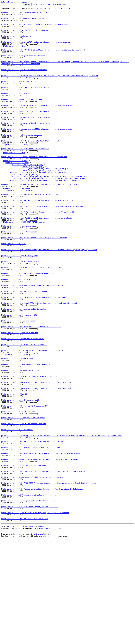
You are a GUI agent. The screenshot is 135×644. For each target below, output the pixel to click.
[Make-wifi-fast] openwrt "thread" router (22, 119)
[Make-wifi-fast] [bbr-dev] (17, 225)
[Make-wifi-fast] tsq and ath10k (17, 430)
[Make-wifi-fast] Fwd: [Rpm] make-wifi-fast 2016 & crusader (31, 169)
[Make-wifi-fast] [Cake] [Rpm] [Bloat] (47, 202)
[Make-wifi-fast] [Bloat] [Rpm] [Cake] (41, 204)
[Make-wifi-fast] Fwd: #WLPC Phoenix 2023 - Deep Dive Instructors (34, 285)
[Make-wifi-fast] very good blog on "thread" (23, 66)
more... (69, 9)
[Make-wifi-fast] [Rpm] (15, 55)
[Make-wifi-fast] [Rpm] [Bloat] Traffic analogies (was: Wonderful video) (50, 214)
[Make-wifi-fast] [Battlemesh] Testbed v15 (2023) (26, 14)
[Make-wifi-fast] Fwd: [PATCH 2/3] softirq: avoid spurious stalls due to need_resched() (45, 59)
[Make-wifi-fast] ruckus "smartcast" (19, 278)
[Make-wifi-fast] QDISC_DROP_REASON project (25, 266)
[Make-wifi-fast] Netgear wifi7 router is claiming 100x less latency (36, 50)
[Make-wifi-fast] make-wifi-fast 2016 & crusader (25, 178)
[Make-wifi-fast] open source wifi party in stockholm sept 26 (32, 342)
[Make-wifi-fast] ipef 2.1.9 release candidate (24, 83)
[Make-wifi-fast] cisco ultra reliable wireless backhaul (29, 451)
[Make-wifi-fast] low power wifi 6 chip (21, 444)
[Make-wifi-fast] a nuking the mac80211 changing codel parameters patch (37, 154)
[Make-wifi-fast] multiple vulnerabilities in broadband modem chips (35, 28)
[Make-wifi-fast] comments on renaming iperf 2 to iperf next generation (37, 458)
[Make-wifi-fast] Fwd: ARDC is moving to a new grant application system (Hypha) (41, 544)
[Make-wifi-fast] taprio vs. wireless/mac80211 (24, 413)
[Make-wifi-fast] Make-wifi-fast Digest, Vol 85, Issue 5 (29, 608)
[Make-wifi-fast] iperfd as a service (20, 399)
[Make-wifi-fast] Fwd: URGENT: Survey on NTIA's (25, 622)
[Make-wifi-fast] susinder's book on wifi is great (26, 140)
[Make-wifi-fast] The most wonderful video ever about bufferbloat (34, 188)
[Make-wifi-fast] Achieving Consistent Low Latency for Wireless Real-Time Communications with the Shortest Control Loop (62, 522)
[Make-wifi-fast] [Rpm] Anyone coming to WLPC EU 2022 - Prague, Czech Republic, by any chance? (49, 299)
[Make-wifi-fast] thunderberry (16, 43)
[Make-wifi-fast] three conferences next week (24, 558)
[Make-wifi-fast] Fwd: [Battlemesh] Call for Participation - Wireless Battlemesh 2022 (44, 565)
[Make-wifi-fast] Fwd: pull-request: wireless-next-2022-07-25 (32, 529)
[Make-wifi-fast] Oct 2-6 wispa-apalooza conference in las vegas (33, 356)
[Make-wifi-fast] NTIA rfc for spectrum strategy (25, 36)
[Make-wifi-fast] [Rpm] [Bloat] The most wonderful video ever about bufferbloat (51, 211)
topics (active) (53, 633)
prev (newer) (29, 630)
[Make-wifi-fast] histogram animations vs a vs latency (28, 147)
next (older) (13, 630)
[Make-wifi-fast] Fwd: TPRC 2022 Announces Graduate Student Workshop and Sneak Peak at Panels (48, 579)
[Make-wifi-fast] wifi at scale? (17, 515)
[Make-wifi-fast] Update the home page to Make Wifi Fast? (30, 133)
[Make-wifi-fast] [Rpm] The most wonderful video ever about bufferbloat (45, 216)
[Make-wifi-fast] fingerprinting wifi (20, 306)
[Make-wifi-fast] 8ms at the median (19, 385)
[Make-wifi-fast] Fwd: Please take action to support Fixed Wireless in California (42, 586)
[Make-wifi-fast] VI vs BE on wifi (18, 494)
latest (41, 630)
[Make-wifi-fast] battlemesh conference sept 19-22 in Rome (30, 536)
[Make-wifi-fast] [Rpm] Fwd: (19, 173)
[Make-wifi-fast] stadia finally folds (20, 313)
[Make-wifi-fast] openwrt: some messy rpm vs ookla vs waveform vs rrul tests (40, 551)
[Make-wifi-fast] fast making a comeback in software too (29, 233)
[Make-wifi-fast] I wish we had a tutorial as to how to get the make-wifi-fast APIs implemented (49, 90)
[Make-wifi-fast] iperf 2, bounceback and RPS (24, 508)
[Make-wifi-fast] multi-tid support (19, 335)
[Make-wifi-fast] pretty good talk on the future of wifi (29, 600)
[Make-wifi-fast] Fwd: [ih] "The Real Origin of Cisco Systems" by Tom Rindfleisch (42, 247)
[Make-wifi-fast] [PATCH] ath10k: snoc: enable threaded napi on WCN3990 (37, 126)
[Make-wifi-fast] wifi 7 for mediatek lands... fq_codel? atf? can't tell (38, 254)
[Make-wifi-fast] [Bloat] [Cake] (27, 197)
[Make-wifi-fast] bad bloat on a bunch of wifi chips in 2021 (31, 320)
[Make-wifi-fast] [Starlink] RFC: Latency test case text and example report (39, 363)
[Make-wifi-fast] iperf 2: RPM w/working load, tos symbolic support (35, 615)
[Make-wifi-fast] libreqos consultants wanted (24, 370)
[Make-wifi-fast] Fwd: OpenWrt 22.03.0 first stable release (31, 392)
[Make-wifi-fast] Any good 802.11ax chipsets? (24, 21)
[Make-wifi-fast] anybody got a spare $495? (23, 406)
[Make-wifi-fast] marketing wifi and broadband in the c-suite (32, 420)
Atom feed (66, 5)
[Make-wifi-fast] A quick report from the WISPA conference (39, 206)
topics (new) (38, 633)
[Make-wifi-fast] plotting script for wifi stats (25, 104)
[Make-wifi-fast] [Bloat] (15, 192)
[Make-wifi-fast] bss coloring (16, 112)
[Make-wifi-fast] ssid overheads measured (22, 161)
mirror (55, 5)
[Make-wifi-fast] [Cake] (17, 195)
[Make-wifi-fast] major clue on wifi (19, 377)
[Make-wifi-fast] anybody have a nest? (20, 479)
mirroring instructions (41, 639)
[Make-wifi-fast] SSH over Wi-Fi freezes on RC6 (25, 487)
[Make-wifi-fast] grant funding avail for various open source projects (37, 261)
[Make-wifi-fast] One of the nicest (19, 97)
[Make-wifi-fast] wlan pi (13, 292)
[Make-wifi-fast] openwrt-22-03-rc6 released (23, 501)
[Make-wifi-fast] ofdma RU (14, 472)
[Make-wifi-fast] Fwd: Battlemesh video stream (24, 349)
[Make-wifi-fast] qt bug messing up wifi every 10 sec (28, 437)
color (46, 5)
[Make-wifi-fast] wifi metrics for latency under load (28, 328)
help (39, 5)
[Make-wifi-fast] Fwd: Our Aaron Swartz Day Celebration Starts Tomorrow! (38, 240)
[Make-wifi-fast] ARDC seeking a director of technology (29, 593)
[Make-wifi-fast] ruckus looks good (19, 271)
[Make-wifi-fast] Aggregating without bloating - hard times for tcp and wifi (40, 221)
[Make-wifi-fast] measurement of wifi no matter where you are (32, 572)
